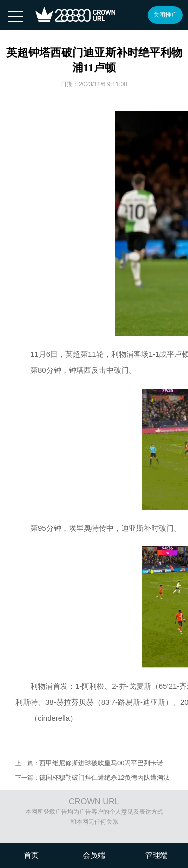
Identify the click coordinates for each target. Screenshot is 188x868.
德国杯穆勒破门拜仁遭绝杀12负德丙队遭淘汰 (105, 777)
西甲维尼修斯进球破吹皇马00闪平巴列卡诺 (101, 763)
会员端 (94, 855)
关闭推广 (165, 15)
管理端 (157, 855)
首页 (31, 855)
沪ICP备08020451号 (98, 832)
